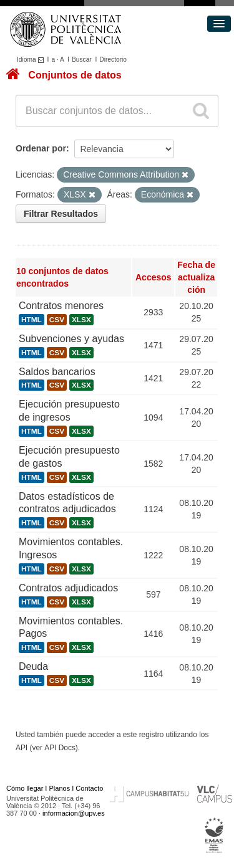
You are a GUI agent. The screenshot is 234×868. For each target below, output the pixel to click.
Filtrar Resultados (61, 214)
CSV (57, 320)
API (22, 748)
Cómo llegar (25, 788)
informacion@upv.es (74, 813)
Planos (60, 788)
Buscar (82, 60)
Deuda (33, 666)
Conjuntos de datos (75, 75)
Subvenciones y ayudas (71, 339)
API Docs (60, 748)
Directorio (113, 60)
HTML (32, 320)
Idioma (32, 60)
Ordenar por (41, 148)
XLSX (81, 320)
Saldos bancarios (57, 372)
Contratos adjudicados (68, 588)
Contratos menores (61, 306)
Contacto (89, 788)
